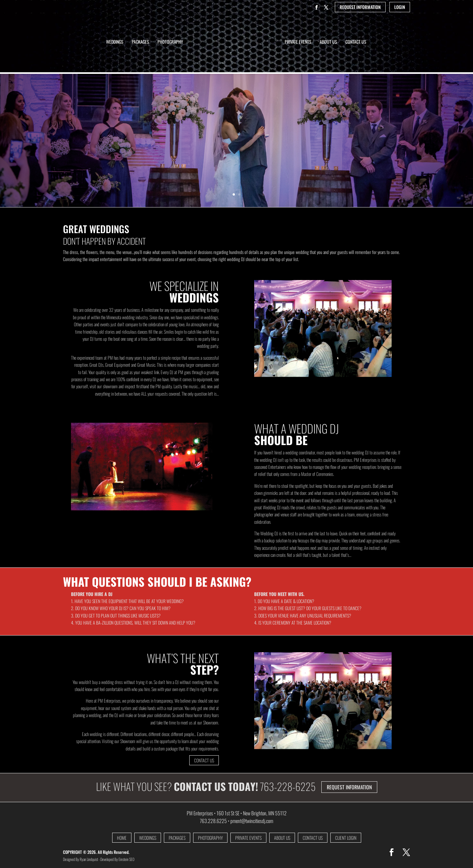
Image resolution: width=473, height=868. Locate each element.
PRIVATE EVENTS (248, 838)
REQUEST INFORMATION (360, 7)
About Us (328, 42)
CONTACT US (204, 760)
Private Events (298, 42)
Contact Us (356, 42)
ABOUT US (282, 838)
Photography (170, 42)
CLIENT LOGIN (346, 838)
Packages (140, 42)
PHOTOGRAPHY (210, 838)
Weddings (115, 42)
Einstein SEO (126, 859)
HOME (122, 838)
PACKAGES (177, 838)
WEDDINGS (148, 838)
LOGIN (400, 7)
